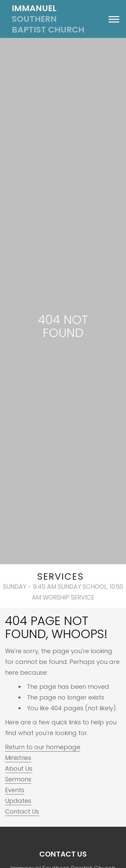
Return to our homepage (43, 747)
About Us (19, 768)
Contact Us (22, 811)
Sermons (18, 779)
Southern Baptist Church (48, 19)
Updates (18, 801)
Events (15, 790)
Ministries (18, 758)
